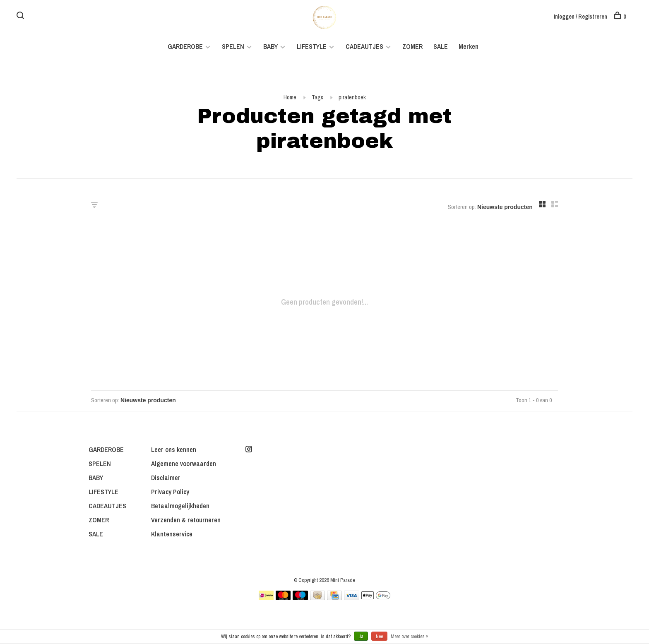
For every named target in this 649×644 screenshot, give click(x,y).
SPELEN (233, 46)
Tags (317, 97)
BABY (270, 46)
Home (290, 97)
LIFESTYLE (312, 46)
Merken (469, 46)
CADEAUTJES (365, 46)
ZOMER (412, 46)
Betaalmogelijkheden (180, 506)
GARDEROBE (185, 46)
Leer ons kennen (174, 449)
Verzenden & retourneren (186, 520)
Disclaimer (166, 478)
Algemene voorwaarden (184, 464)
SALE (441, 46)
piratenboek (352, 97)
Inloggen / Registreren (580, 17)
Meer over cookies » (409, 637)
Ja (361, 637)
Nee (379, 637)
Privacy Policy (170, 492)
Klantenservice (172, 534)
